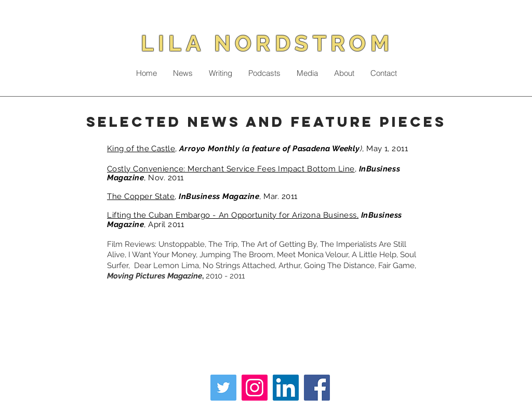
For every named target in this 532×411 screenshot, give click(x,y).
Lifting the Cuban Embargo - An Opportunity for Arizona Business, (233, 215)
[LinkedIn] (286, 388)
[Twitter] (223, 388)
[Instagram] (255, 388)
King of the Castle (141, 149)
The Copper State (141, 196)
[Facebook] (317, 388)
